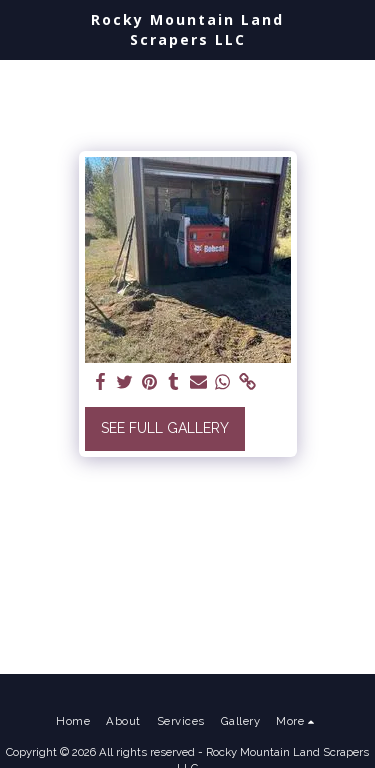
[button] (22, 29)
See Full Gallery (165, 428)
